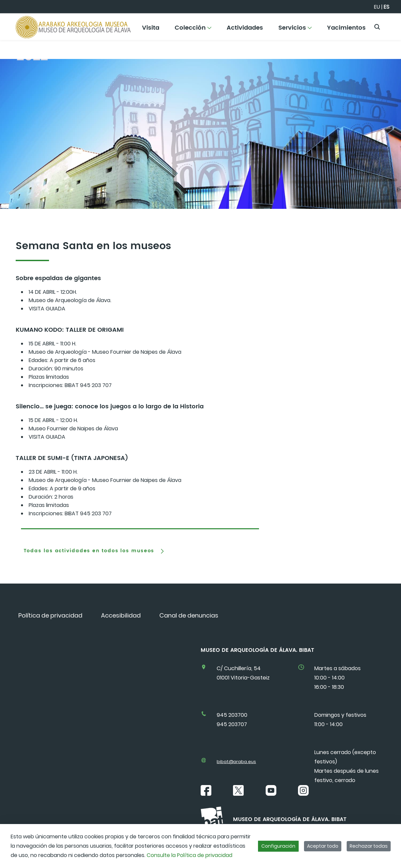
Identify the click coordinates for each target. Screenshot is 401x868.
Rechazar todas (369, 846)
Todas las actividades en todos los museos (89, 551)
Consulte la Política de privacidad (189, 855)
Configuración (278, 846)
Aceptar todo (323, 846)
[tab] (140, 526)
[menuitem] (151, 30)
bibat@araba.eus (236, 762)
